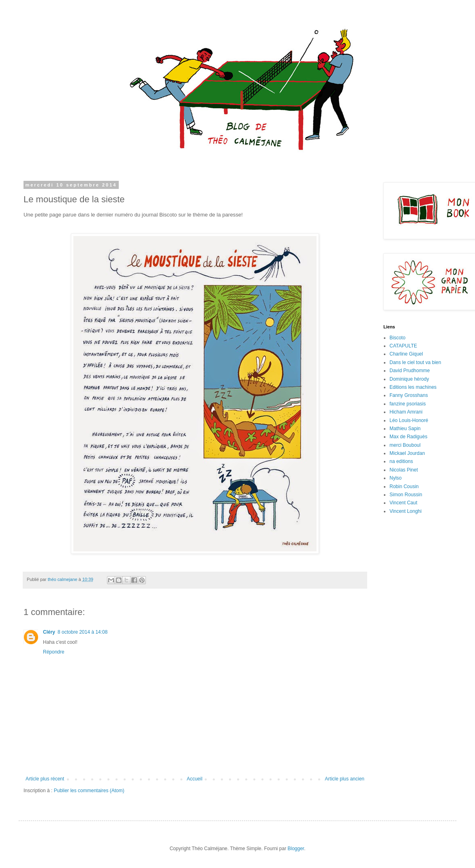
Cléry (49, 632)
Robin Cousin (404, 487)
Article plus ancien (345, 779)
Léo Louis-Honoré (409, 420)
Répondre (54, 652)
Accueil (195, 779)
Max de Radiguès (408, 437)
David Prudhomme (410, 371)
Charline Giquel (406, 354)
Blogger (296, 849)
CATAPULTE (403, 346)
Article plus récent (45, 779)
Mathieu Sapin (405, 429)
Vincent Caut (403, 503)
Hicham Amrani (406, 412)
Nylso (396, 478)
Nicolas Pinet (404, 470)
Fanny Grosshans (409, 395)
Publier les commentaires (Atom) (89, 791)
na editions (401, 461)
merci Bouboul (405, 445)
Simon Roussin (406, 495)
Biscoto (397, 338)
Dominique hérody (409, 379)
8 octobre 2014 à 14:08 (82, 632)
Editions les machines (413, 387)
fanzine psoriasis (408, 404)
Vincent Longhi (405, 511)
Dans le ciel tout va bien (415, 362)
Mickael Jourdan (407, 453)
